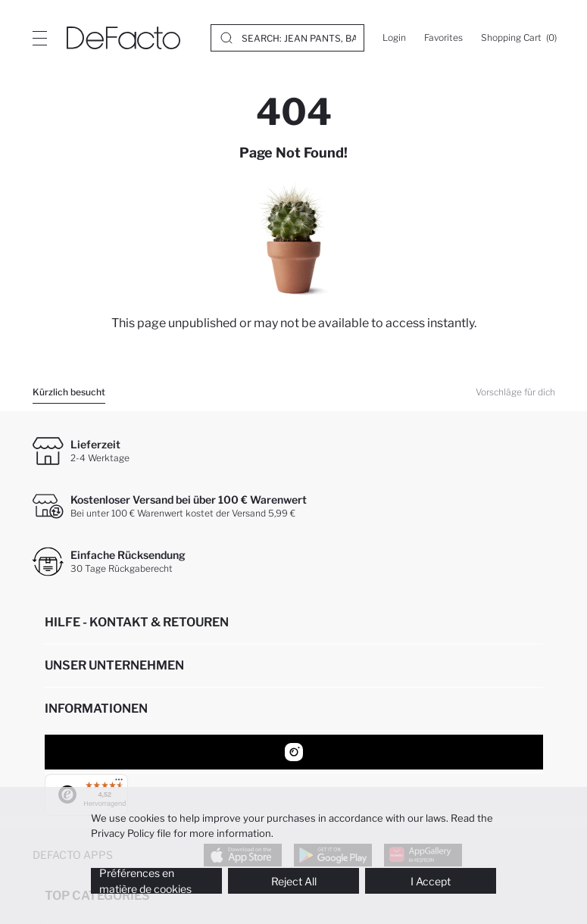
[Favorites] (443, 38)
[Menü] (111, 784)
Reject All (294, 881)
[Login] (394, 38)
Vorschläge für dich (515, 392)
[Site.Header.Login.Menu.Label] (39, 38)
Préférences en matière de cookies (145, 881)
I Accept (431, 881)
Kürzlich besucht (69, 392)
